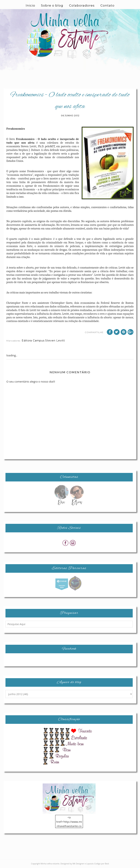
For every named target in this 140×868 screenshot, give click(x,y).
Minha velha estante (50, 864)
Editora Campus (33, 341)
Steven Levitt (55, 341)
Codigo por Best (102, 864)
